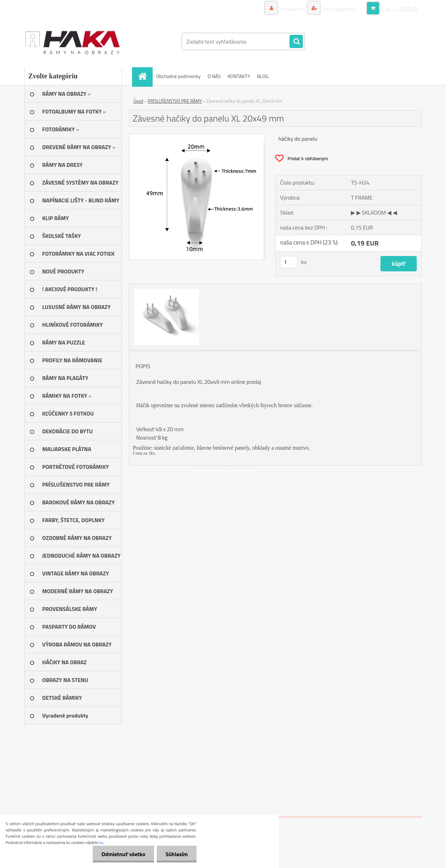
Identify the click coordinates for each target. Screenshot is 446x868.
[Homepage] (145, 76)
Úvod (138, 101)
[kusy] (289, 262)
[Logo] (72, 41)
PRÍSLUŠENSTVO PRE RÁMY (175, 101)
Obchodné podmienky (178, 76)
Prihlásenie (292, 9)
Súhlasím (177, 854)
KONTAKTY (239, 76)
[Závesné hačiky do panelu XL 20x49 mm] (197, 137)
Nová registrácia (339, 9)
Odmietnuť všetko (123, 854)
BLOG (263, 76)
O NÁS (214, 76)
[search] (296, 42)
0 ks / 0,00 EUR (399, 9)
